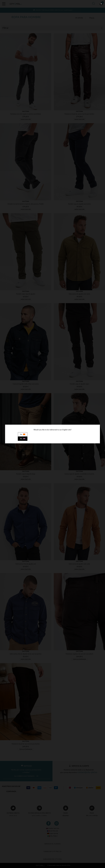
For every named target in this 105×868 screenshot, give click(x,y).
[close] (101, 4)
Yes (23, 439)
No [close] (23, 434)
